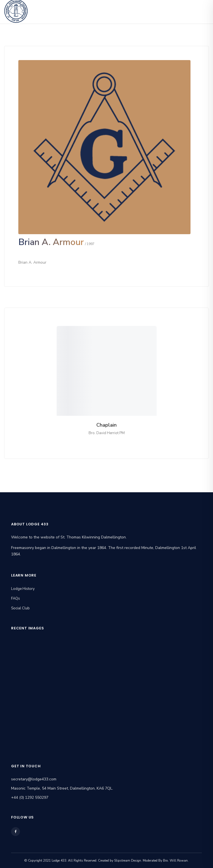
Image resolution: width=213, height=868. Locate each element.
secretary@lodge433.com (34, 779)
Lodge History (23, 589)
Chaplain (107, 425)
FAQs (16, 599)
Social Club (20, 608)
